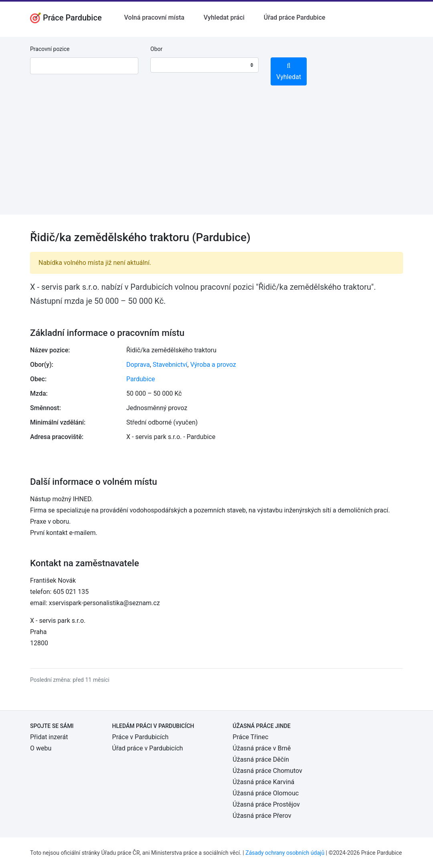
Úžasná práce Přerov (262, 816)
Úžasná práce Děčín (261, 759)
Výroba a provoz (213, 365)
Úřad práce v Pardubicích (148, 748)
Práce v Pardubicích (141, 737)
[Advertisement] (216, 159)
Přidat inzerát (49, 737)
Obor (156, 49)
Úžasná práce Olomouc (266, 793)
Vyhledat (289, 72)
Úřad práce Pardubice (295, 17)
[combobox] (204, 65)
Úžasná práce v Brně (262, 748)
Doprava (138, 365)
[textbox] (167, 65)
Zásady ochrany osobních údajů (285, 853)
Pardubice (141, 379)
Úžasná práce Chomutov (267, 771)
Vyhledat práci (224, 17)
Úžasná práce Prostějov (266, 804)
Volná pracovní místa (154, 17)
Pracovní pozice (50, 49)
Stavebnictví (170, 365)
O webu (41, 748)
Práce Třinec (250, 737)
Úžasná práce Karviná (263, 782)
